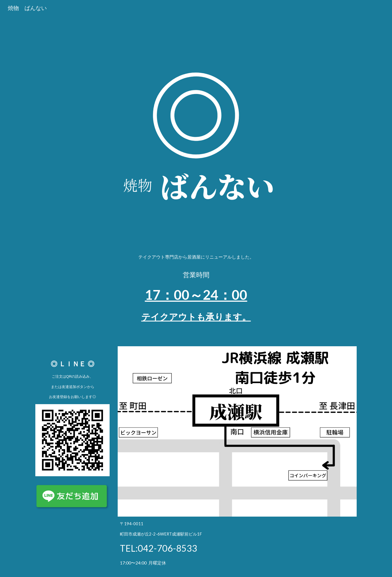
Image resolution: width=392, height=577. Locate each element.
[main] (196, 291)
